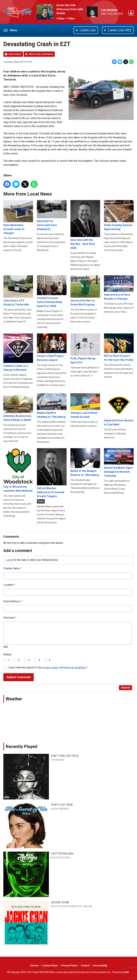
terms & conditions (75, 667)
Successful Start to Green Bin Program (85, 291)
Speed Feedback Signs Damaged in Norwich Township (119, 463)
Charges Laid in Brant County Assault (85, 406)
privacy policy (51, 667)
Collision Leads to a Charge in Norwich (18, 352)
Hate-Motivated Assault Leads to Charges (18, 217)
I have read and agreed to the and (48, 667)
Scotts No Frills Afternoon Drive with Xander (70, 9)
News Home (15, 54)
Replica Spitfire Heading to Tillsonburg (52, 406)
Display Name (12, 568)
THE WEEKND (109, 10)
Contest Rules (50, 966)
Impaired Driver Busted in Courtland (119, 410)
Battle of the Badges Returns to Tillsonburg (85, 462)
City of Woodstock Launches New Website (18, 470)
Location (9, 585)
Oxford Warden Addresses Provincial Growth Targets (52, 473)
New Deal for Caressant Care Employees (52, 215)
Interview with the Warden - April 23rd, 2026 (85, 225)
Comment (10, 618)
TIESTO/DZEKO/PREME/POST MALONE (72, 906)
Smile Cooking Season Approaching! (119, 215)
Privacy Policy (69, 966)
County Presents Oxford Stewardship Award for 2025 (52, 291)
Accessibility (100, 966)
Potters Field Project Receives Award (52, 347)
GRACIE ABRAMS (60, 809)
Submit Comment (19, 677)
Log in (10, 560)
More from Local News (41, 54)
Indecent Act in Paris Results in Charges (119, 288)
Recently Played (21, 746)
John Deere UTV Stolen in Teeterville (18, 291)
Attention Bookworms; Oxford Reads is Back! (18, 407)
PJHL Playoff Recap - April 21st (85, 349)
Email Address (13, 601)
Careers (34, 966)
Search (125, 688)
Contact (85, 966)
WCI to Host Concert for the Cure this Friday (119, 347)
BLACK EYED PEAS (60, 858)
